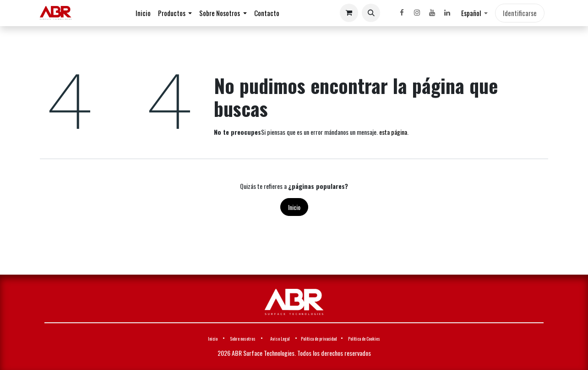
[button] (371, 13)
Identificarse (520, 13)
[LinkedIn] (447, 13)
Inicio (294, 207)
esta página (393, 132)
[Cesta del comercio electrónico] (349, 13)
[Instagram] (417, 13)
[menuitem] (143, 13)
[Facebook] (402, 13)
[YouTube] (432, 13)
